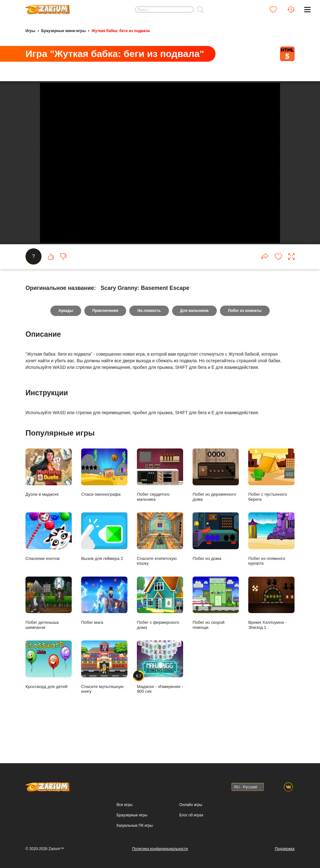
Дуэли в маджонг (49, 502)
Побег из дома (216, 566)
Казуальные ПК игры (135, 826)
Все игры (125, 805)
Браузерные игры (132, 815)
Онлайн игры (191, 805)
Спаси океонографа (104, 502)
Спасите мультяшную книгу (104, 697)
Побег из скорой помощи (216, 632)
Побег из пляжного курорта (271, 569)
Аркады (65, 340)
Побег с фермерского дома (160, 632)
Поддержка (285, 849)
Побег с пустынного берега (271, 504)
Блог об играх (191, 815)
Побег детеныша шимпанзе (49, 632)
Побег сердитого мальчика (160, 504)
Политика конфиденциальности (160, 849)
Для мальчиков (195, 340)
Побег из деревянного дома (216, 504)
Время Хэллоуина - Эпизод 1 (271, 632)
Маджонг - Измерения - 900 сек (160, 697)
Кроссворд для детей (49, 694)
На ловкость (149, 340)
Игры (30, 31)
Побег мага (104, 630)
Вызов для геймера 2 (104, 566)
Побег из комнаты (245, 340)
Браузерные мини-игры (63, 31)
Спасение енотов (49, 566)
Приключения (105, 340)
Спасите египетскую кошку (160, 569)
